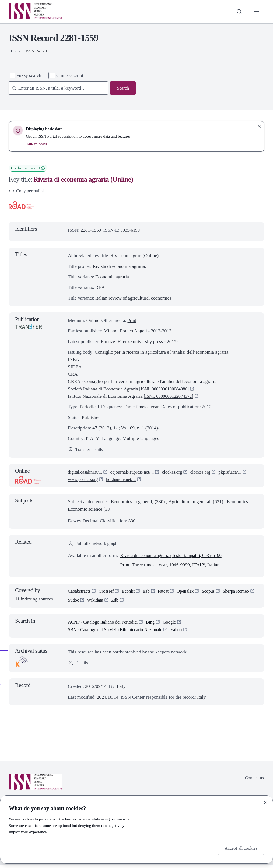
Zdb (153, 603)
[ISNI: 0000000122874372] (170, 397)
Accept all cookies (240, 848)
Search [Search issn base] (122, 88)
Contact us (254, 781)
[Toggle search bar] (238, 12)
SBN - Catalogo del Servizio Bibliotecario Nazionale (118, 632)
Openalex (191, 593)
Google (175, 625)
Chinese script (70, 75)
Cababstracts (80, 593)
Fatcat (168, 593)
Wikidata (133, 603)
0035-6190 (131, 230)
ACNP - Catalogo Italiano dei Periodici (105, 625)
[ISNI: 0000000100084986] (166, 389)
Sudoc (110, 603)
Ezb (150, 593)
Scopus (214, 593)
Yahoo (183, 632)
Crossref (108, 593)
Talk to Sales (37, 144)
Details (79, 666)
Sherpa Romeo (82, 603)
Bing (155, 625)
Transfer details (87, 450)
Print (132, 321)
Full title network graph (94, 545)
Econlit (131, 593)
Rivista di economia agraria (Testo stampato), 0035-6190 (174, 557)
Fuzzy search (29, 75)
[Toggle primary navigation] (256, 12)
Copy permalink (28, 191)
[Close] (266, 802)
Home (16, 51)
